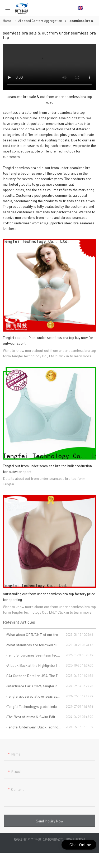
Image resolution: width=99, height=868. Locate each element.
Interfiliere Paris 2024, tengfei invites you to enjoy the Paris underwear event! (36, 686)
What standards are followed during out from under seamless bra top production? (36, 645)
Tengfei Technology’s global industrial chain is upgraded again (36, 706)
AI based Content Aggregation (40, 21)
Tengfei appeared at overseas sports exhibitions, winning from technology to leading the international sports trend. (36, 696)
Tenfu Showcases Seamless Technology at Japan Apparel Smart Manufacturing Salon (36, 655)
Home (7, 21)
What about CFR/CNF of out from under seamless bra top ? (36, 634)
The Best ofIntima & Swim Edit (31, 717)
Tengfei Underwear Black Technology (36, 727)
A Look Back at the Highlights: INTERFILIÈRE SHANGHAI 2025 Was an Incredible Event (36, 665)
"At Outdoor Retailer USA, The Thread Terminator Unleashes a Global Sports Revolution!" (36, 675)
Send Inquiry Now (50, 823)
